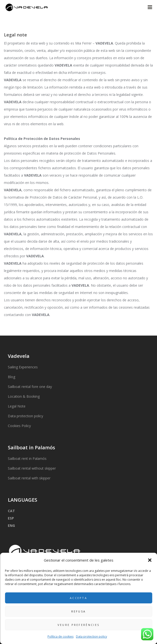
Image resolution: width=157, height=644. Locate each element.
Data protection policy (91, 637)
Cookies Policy (19, 426)
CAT (11, 511)
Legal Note (17, 406)
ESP (11, 518)
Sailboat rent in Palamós (27, 458)
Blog (12, 377)
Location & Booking (24, 396)
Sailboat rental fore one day (30, 387)
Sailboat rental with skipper (29, 478)
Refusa (79, 611)
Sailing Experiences (23, 367)
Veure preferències (78, 625)
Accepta (78, 598)
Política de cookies (60, 637)
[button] (150, 560)
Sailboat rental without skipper (32, 468)
